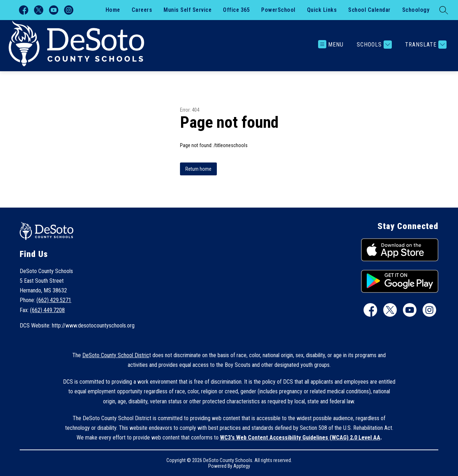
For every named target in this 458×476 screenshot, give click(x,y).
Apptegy (242, 466)
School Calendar (369, 10)
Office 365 (236, 10)
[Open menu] (331, 45)
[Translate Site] (425, 45)
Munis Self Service (187, 10)
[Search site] (444, 10)
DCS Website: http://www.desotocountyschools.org (77, 326)
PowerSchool (278, 10)
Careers (142, 10)
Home (113, 10)
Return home (198, 169)
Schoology (416, 10)
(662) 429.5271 (54, 300)
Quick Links (322, 10)
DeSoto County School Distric (116, 355)
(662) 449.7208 (47, 310)
